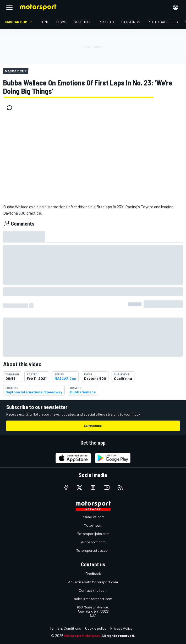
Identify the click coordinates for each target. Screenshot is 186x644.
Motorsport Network (82, 636)
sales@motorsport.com (93, 599)
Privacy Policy (121, 628)
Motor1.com (93, 525)
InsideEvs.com (93, 517)
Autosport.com (93, 542)
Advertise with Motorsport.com (93, 582)
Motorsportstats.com (93, 550)
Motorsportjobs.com (93, 534)
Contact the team (93, 590)
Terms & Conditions (65, 628)
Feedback (93, 574)
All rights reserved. (118, 636)
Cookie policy (96, 628)
